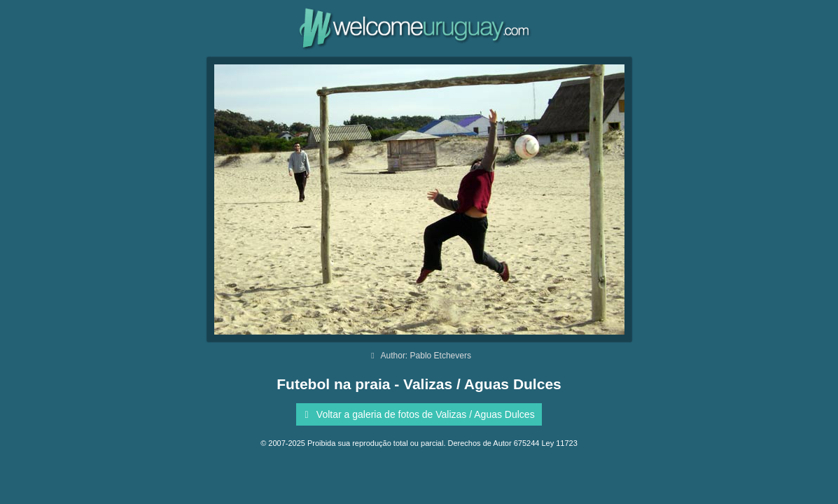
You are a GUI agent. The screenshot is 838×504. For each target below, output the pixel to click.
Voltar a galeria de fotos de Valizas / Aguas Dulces (417, 414)
